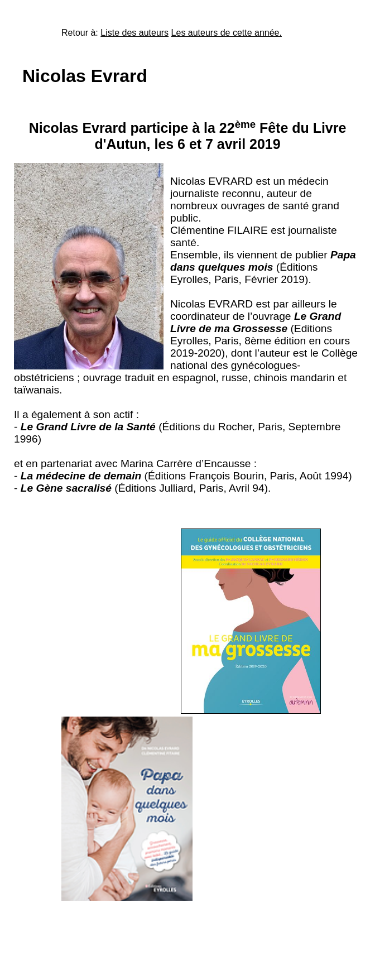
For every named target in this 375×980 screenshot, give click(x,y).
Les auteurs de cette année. (227, 33)
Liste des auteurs (134, 33)
